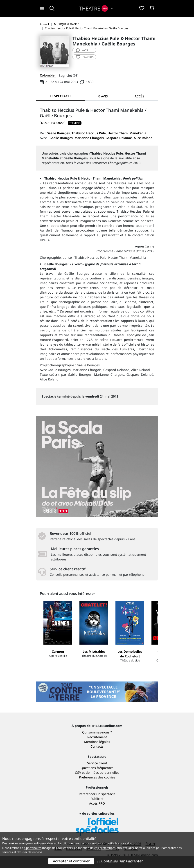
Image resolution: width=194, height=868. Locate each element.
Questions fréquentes (97, 768)
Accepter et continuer (71, 861)
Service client (97, 763)
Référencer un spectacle (97, 794)
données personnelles (103, 772)
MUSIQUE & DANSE (53, 123)
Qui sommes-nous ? (97, 732)
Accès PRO (97, 803)
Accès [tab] (139, 96)
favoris (85, 57)
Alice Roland (143, 138)
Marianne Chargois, (90, 138)
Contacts (97, 746)
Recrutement (97, 737)
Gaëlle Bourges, (59, 133)
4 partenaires (33, 848)
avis (82, 50)
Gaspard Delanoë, (119, 138)
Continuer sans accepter (122, 861)
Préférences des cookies (97, 777)
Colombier (48, 75)
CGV (78, 772)
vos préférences (105, 848)
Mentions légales (97, 742)
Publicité (97, 799)
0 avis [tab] (103, 96)
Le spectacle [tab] (61, 96)
